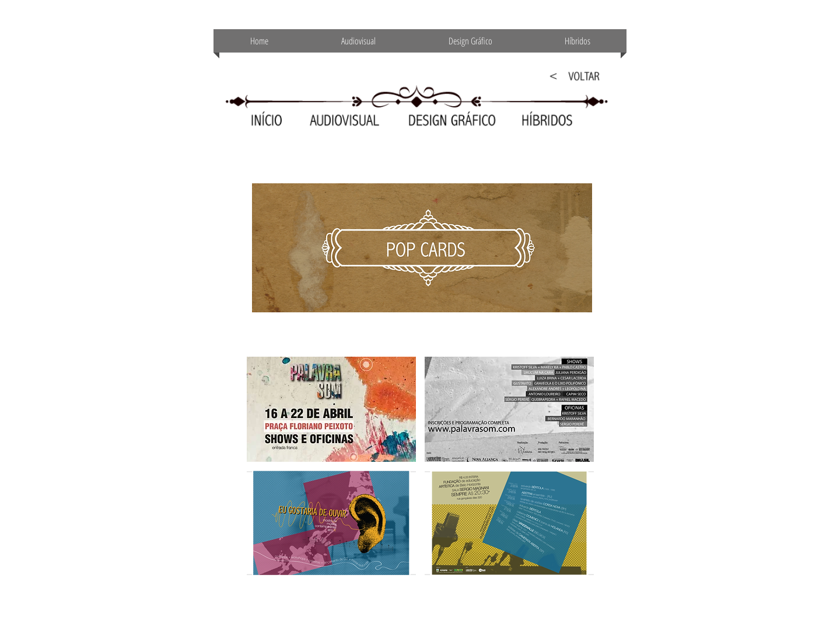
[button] (331, 409)
